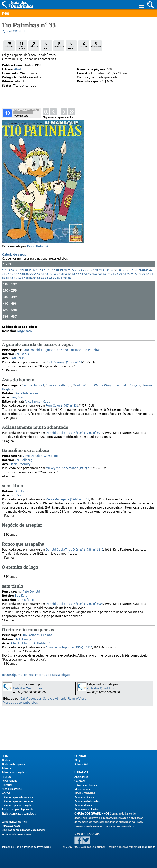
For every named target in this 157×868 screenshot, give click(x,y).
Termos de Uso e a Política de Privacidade (26, 847)
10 (26, 270)
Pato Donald (31, 350)
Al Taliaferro (25, 600)
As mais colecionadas (87, 801)
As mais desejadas (85, 805)
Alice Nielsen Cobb (37, 402)
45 (11, 274)
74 (124, 274)
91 (39, 279)
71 (112, 274)
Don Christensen (26, 393)
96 (58, 279)
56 (54, 274)
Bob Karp (21, 491)
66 (93, 274)
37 (131, 270)
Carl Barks (22, 354)
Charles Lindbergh (59, 385)
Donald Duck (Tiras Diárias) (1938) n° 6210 (74, 550)
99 (70, 279)
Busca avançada (11, 826)
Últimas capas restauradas (17, 801)
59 (66, 274)
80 (147, 274)
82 (4, 279)
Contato (81, 756)
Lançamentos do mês (14, 822)
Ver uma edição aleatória (16, 834)
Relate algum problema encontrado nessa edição (36, 675)
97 (62, 279)
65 (89, 274)
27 (92, 270)
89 (31, 279)
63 (81, 274)
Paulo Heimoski (38, 247)
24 (81, 270)
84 (11, 279)
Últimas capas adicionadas (17, 797)
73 (120, 274)
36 (128, 270)
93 (46, 279)
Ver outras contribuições (21, 703)
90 (35, 279)
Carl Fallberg (24, 460)
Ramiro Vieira (77, 699)
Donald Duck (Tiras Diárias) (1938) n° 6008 (74, 604)
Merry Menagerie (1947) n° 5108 (67, 499)
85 (15, 279)
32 (112, 270)
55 (50, 274)
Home (6, 756)
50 (31, 274)
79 (144, 274)
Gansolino (51, 456)
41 (147, 270)
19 (61, 270)
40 (143, 270)
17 (53, 270)
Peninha (47, 635)
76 (132, 274)
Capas (6, 793)
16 (49, 270)
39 (139, 270)
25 (84, 270)
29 (100, 270)
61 (74, 274)
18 (57, 270)
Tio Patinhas (92, 350)
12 (34, 270)
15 (46, 270)
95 (54, 279)
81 (151, 274)
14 (42, 270)
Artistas (6, 777)
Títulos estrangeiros (13, 764)
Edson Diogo (148, 847)
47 (19, 274)
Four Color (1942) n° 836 (62, 406)
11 (30, 270)
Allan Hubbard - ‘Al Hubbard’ (30, 643)
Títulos (6, 760)
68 (101, 274)
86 (19, 279)
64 (85, 274)
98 (66, 279)
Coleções (80, 781)
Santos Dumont (33, 385)
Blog (77, 760)
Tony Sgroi (18, 398)
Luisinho (76, 350)
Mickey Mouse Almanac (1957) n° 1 (69, 468)
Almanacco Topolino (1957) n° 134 (69, 647)
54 (46, 274)
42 (151, 270)
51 (35, 274)
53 (43, 274)
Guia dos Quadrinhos (28, 688)
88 (27, 279)
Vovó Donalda (32, 456)
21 (69, 270)
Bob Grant (18, 495)
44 (8, 274)
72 (116, 274)
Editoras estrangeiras (14, 772)
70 (109, 274)
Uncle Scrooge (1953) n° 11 (64, 362)
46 (15, 274)
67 (97, 274)
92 (43, 279)
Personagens (9, 781)
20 (65, 270)
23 (77, 270)
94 (50, 279)
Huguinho (48, 350)
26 (88, 270)
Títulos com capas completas (19, 813)
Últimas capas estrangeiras (18, 805)
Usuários (81, 773)
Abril (17, 69)
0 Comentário (16, 31)
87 (23, 279)
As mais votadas (84, 797)
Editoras (7, 768)
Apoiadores (81, 777)
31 (108, 270)
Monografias (82, 789)
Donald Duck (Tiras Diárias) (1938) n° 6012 (74, 433)
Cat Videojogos (31, 699)
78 (140, 274)
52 (39, 274)
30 (104, 270)
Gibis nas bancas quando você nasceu (24, 830)
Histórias (7, 785)
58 (62, 274)
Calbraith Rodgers (128, 385)
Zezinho (62, 350)
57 (58, 274)
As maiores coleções (87, 809)
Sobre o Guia (82, 764)
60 (70, 274)
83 (8, 279)
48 (23, 274)
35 (124, 270)
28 (96, 270)
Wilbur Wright (104, 385)
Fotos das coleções (86, 785)
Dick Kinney (23, 639)
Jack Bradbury (20, 464)
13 (38, 270)
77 (136, 274)
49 (27, 274)
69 (105, 274)
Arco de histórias (12, 789)
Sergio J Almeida (55, 699)
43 (4, 274)
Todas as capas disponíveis (17, 809)
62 (77, 274)
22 (73, 270)
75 (128, 274)
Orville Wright (83, 385)
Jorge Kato (24, 331)
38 (135, 270)
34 (120, 270)
